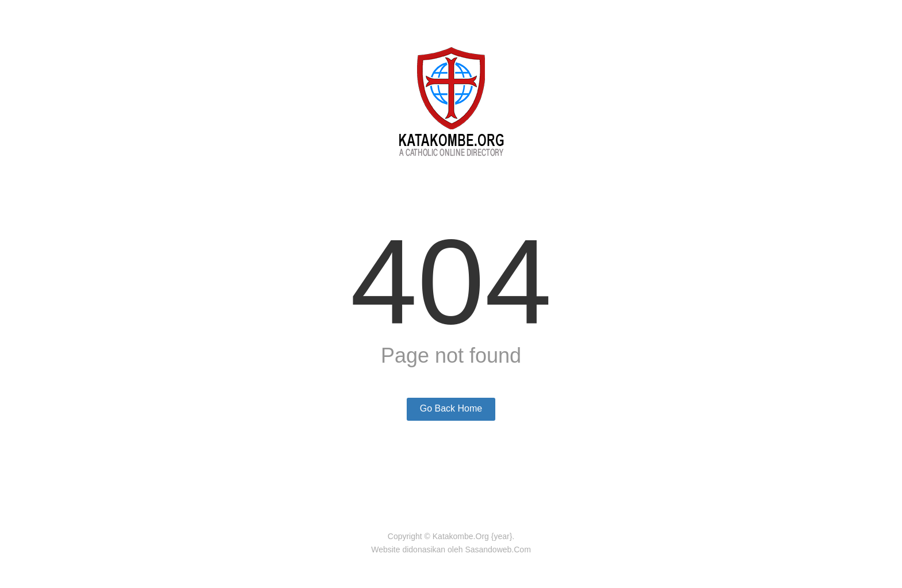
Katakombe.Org (461, 536)
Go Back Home (451, 408)
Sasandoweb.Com (498, 549)
